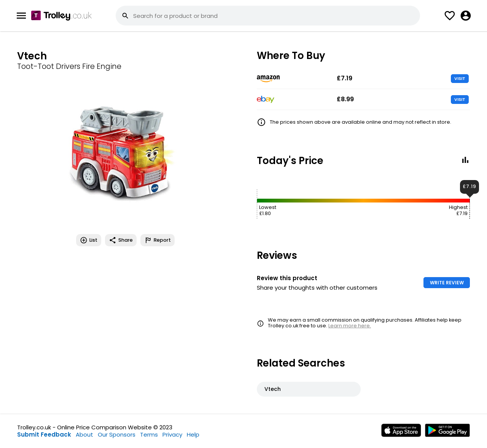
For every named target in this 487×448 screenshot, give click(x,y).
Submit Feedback (44, 434)
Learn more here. (350, 326)
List (89, 240)
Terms (149, 434)
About (84, 434)
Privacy (172, 434)
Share (121, 240)
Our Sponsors (117, 434)
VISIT (460, 78)
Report (158, 240)
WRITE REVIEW (447, 283)
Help (193, 434)
